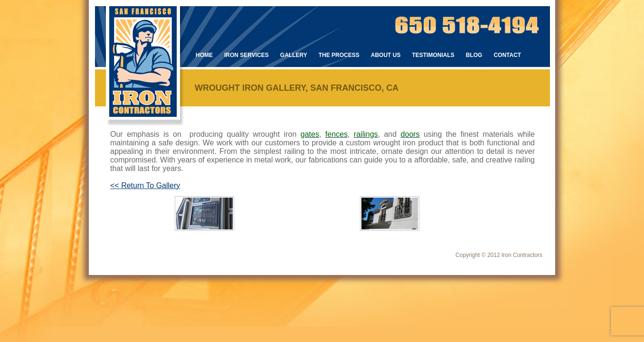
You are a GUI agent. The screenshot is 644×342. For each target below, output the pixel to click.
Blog (474, 55)
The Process (339, 55)
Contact (507, 55)
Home (204, 55)
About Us (386, 55)
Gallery (294, 55)
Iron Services (246, 55)
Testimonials (433, 55)
